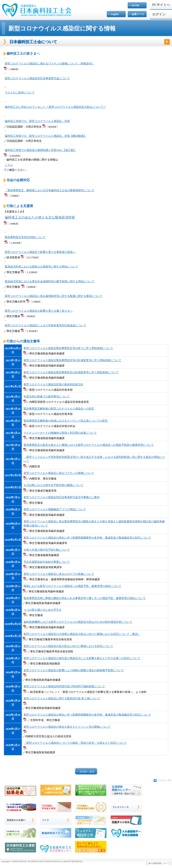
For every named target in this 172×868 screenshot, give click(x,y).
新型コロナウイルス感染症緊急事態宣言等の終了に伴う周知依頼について (68, 348)
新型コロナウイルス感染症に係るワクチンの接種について (59, 473)
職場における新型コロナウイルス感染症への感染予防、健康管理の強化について (72, 586)
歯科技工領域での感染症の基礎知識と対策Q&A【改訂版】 (40, 150)
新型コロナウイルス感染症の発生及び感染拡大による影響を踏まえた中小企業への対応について (82, 658)
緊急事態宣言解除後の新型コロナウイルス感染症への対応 (59, 409)
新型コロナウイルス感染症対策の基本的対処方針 (53, 384)
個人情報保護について (159, 863)
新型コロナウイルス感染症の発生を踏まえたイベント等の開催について (67, 727)
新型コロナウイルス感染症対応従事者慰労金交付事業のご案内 (62, 497)
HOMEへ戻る (87, 772)
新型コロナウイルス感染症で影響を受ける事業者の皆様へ (40, 252)
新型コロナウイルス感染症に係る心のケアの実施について (59, 574)
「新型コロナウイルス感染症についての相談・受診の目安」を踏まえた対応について (75, 743)
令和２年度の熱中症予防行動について (47, 550)
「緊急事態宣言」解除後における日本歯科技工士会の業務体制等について (50, 190)
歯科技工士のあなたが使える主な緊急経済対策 (40, 217)
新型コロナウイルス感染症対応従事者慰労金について (37, 78)
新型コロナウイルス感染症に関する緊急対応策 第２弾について (62, 698)
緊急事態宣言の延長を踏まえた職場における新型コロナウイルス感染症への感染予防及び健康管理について (89, 445)
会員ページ (138, 14)
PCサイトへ (161, 5)
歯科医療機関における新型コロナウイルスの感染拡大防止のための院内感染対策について (78, 622)
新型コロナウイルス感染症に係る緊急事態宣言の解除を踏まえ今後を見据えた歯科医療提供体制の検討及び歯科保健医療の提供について (94, 523)
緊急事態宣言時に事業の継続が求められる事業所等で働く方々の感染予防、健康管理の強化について (85, 598)
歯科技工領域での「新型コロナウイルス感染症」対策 (37, 121)
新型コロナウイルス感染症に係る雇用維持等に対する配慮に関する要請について (54, 296)
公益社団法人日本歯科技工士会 (37, 8)
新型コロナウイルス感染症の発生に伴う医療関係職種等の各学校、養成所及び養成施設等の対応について (87, 538)
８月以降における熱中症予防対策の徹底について (53, 485)
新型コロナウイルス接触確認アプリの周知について (55, 509)
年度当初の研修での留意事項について (47, 396)
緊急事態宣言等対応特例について (25, 237)
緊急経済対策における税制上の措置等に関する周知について (41, 267)
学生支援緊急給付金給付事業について (47, 562)
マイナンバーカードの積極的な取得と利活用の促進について (60, 433)
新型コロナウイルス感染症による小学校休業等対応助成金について (46, 325)
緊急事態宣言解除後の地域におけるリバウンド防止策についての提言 (66, 421)
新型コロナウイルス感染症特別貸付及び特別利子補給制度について (64, 686)
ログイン (159, 14)
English (115, 14)
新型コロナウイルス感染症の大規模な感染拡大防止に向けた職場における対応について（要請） (82, 634)
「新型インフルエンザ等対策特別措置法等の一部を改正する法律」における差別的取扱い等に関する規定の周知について (94, 459)
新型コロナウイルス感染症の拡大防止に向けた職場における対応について (68, 646)
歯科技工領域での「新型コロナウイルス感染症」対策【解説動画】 (46, 136)
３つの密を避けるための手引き (43, 610)
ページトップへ (164, 780)
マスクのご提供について (20, 92)
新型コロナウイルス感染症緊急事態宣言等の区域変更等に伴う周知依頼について (72, 360)
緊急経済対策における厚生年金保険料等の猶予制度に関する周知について (50, 281)
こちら (9, 165)
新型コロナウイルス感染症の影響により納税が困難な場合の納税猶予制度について (74, 670)
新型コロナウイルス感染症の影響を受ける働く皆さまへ (39, 311)
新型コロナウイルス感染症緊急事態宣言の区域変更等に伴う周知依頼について (71, 372)
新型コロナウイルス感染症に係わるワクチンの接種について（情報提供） (50, 63)
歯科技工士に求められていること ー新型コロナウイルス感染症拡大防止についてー (55, 107)
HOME (135, 5)
